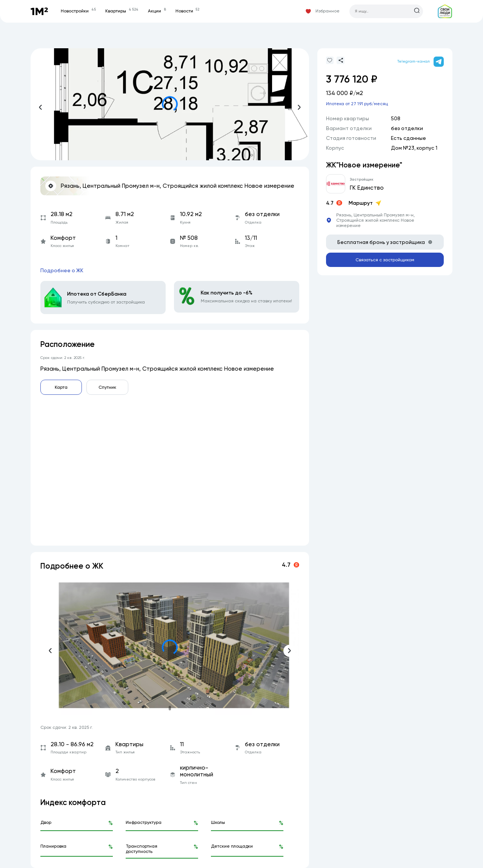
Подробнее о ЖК (62, 270)
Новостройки (78, 11)
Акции (157, 11)
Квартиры (122, 11)
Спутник (107, 387)
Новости (187, 11)
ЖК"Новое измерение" (364, 165)
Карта (61, 387)
